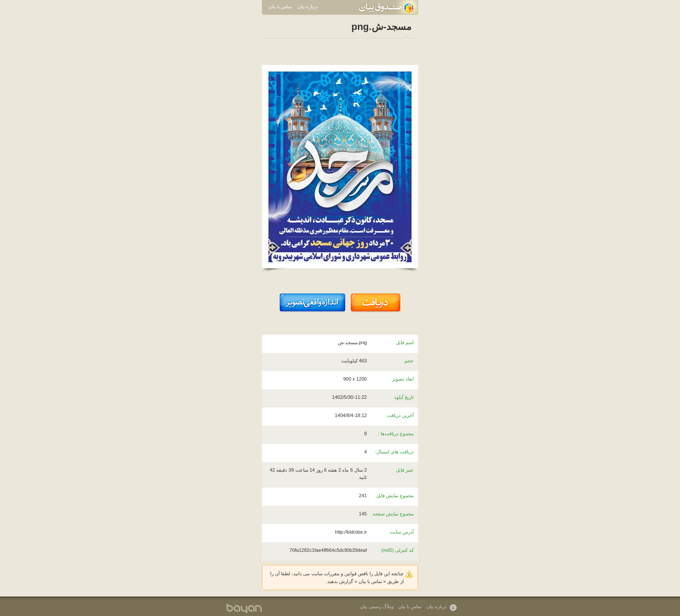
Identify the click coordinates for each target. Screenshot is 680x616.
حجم (409, 361)
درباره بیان (308, 7)
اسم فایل (405, 342)
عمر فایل (405, 470)
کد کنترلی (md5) (397, 550)
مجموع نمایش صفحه (393, 514)
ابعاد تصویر (403, 379)
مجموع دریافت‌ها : (396, 433)
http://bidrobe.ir (351, 532)
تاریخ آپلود (404, 397)
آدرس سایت (402, 532)
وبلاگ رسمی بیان (377, 606)
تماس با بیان (280, 7)
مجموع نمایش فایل (395, 495)
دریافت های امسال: (394, 452)
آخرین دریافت (400, 415)
